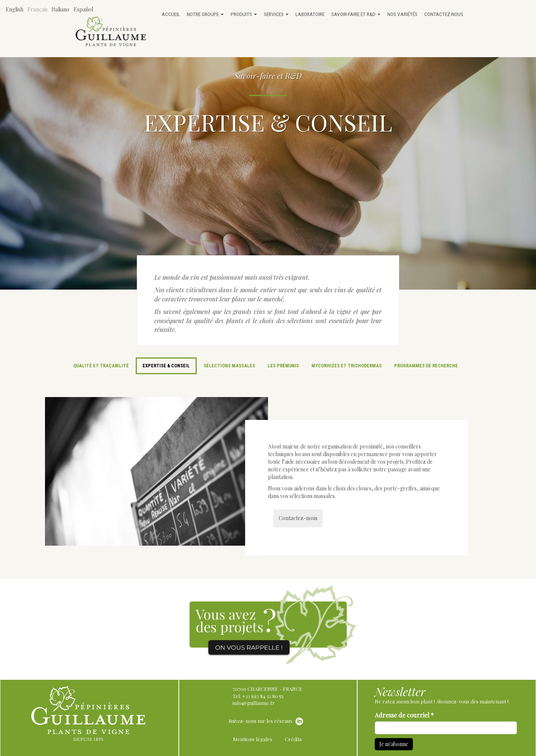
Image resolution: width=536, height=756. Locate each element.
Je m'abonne (394, 744)
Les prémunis (283, 366)
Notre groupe (205, 14)
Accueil (171, 14)
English (14, 9)
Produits (244, 14)
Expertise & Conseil (166, 366)
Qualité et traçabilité (101, 366)
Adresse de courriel (404, 715)
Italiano (60, 9)
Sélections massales (229, 366)
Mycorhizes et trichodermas (347, 366)
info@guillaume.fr (254, 703)
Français (38, 9)
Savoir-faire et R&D (356, 14)
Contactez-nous (444, 14)
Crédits (293, 739)
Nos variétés (402, 14)
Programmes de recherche (426, 366)
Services (276, 14)
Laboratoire (310, 14)
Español (83, 9)
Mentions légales (253, 739)
